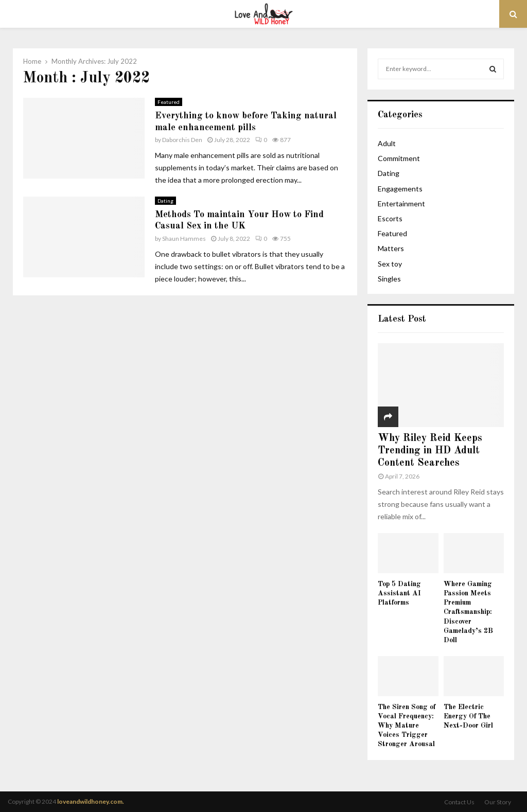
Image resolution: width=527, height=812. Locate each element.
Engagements (400, 189)
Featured (169, 102)
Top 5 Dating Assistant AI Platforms (399, 593)
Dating (165, 201)
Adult (387, 143)
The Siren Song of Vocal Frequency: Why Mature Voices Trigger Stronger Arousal (407, 726)
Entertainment (401, 204)
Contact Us (459, 802)
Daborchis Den (182, 140)
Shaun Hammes (184, 239)
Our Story (498, 802)
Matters (391, 248)
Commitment (399, 158)
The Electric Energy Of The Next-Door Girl (468, 716)
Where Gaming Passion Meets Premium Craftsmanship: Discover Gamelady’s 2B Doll (468, 612)
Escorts (390, 218)
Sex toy (390, 264)
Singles (389, 279)
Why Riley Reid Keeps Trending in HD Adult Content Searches (430, 451)
